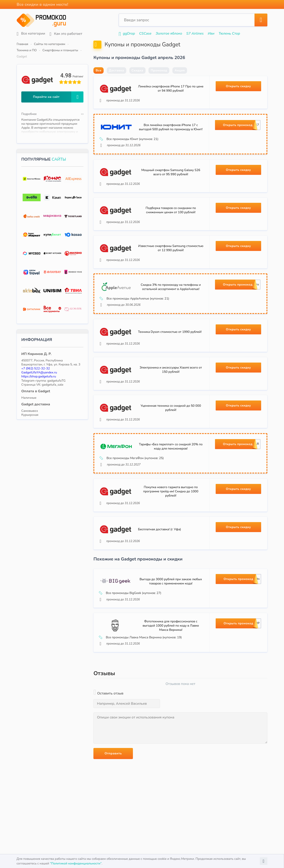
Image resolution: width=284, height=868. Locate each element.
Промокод (159, 81)
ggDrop (129, 34)
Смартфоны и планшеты (115, 44)
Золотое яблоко (169, 34)
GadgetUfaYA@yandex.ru (39, 360)
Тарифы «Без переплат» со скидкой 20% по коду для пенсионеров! (171, 473)
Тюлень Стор (229, 34)
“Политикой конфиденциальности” (76, 863)
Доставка (116, 81)
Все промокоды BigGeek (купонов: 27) (131, 625)
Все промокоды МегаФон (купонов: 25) (133, 485)
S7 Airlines (195, 34)
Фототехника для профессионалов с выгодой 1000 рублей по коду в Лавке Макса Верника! (171, 659)
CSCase (145, 34)
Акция (180, 81)
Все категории (31, 34)
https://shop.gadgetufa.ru (39, 364)
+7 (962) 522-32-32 (36, 356)
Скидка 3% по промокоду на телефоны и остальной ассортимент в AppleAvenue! (171, 307)
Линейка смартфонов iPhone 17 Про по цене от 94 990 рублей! (171, 100)
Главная (22, 44)
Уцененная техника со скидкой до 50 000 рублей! (171, 433)
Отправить (113, 787)
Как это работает (66, 34)
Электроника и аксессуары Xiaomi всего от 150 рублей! (171, 393)
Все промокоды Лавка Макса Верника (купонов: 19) (141, 671)
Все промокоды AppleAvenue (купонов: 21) (135, 319)
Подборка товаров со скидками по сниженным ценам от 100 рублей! (171, 227)
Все (99, 81)
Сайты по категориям (50, 44)
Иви (211, 34)
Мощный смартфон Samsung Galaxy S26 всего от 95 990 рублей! (171, 187)
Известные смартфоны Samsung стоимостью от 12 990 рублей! (171, 266)
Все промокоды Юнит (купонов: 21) (130, 152)
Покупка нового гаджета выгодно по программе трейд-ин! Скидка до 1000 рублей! (171, 520)
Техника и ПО (81, 44)
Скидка (137, 81)
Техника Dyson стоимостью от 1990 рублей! (171, 354)
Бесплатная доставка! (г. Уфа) (160, 560)
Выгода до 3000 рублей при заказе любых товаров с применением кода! (171, 613)
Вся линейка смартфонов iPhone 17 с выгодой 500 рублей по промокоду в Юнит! (171, 140)
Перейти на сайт (58, 85)
